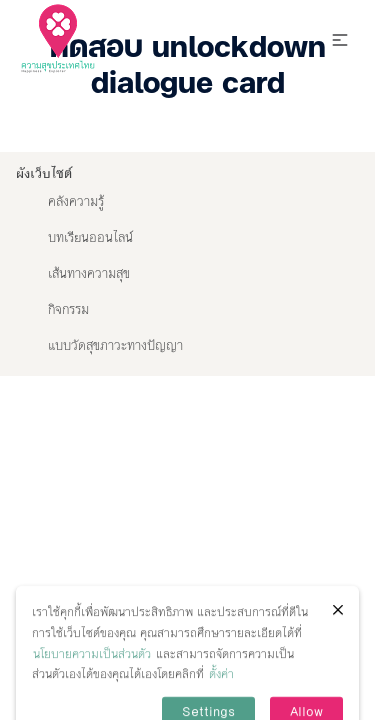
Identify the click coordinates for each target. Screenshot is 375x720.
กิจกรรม (68, 310)
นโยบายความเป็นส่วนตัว (92, 672)
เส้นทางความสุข (89, 274)
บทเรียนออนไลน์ (90, 238)
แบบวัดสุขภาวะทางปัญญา (115, 346)
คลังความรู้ (76, 202)
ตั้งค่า (221, 693)
